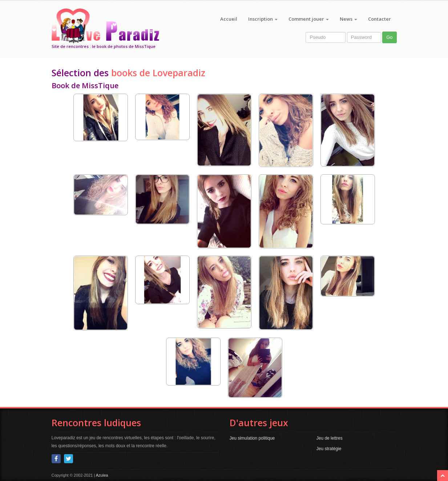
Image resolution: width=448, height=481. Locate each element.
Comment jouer (309, 19)
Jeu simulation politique (252, 438)
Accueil (229, 19)
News (348, 19)
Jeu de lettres (330, 438)
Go (389, 37)
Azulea (102, 475)
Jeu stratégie (329, 449)
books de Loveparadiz (158, 73)
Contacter (380, 19)
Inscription (263, 19)
